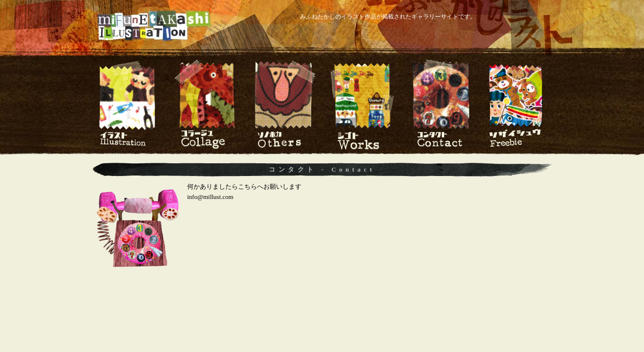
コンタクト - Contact (322, 169)
